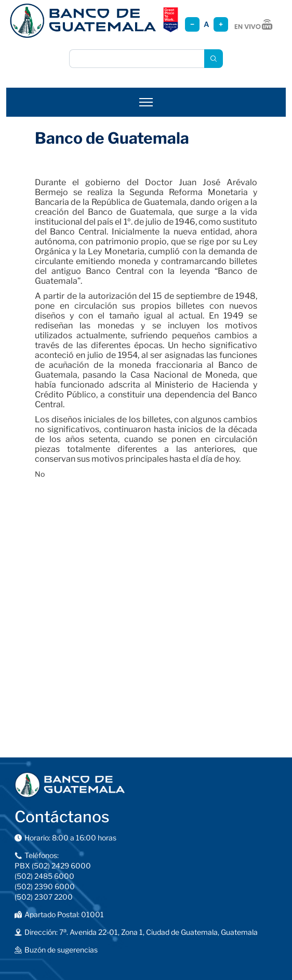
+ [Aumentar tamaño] (221, 24)
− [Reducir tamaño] (192, 24)
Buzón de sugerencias (61, 950)
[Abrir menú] (146, 102)
